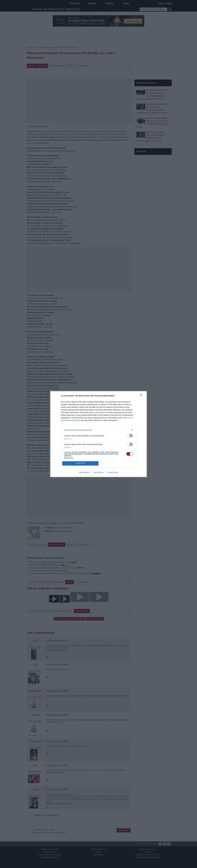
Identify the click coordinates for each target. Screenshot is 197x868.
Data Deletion (84, 472)
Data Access (98, 472)
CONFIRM (80, 463)
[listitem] (98, 430)
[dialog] (98, 434)
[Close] (142, 396)
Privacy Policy (113, 472)
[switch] (130, 436)
